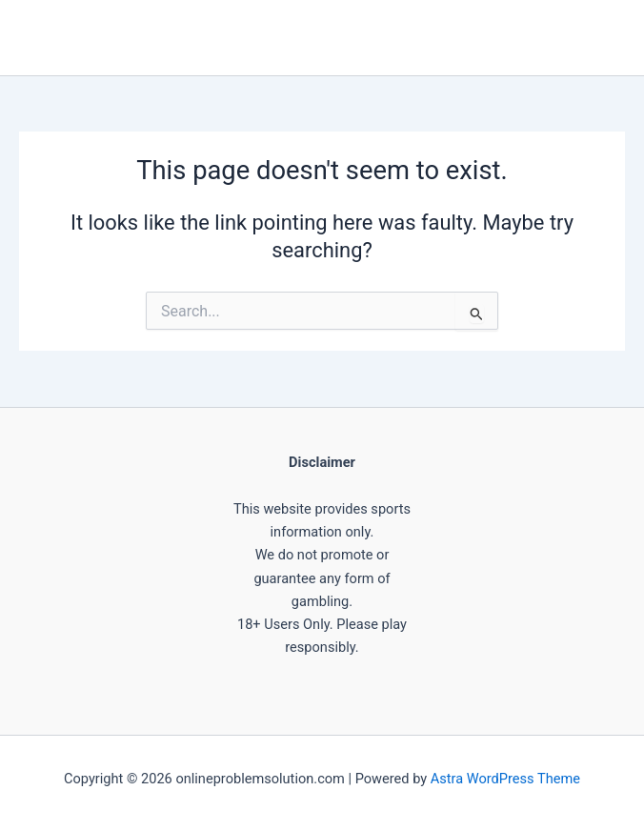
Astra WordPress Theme (505, 779)
